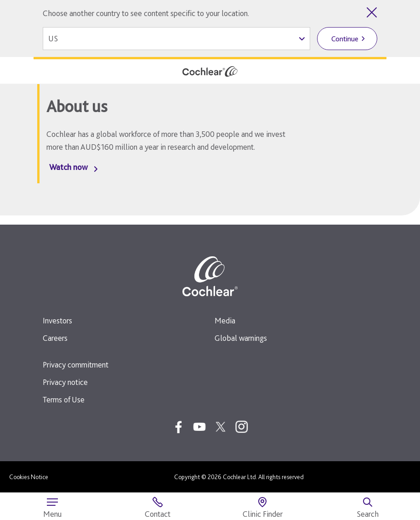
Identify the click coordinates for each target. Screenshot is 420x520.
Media (225, 320)
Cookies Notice (29, 477)
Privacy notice (65, 382)
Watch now (68, 167)
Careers (55, 338)
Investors (57, 320)
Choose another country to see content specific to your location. (146, 13)
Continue (345, 39)
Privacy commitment (76, 365)
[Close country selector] (372, 12)
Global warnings (241, 338)
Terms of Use (64, 399)
